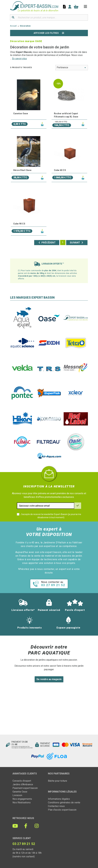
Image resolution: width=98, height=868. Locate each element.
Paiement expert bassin (25, 788)
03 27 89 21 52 (24, 844)
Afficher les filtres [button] (49, 33)
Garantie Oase (20, 792)
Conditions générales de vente (64, 803)
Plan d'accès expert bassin (62, 810)
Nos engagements (22, 799)
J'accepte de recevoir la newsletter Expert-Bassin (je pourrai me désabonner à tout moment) (51, 516)
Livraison (17, 795)
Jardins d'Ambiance (23, 784)
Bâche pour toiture (58, 781)
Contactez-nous (56, 806)
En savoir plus (19, 59)
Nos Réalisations (22, 803)
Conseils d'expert (22, 781)
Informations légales (59, 799)
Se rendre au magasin (49, 679)
